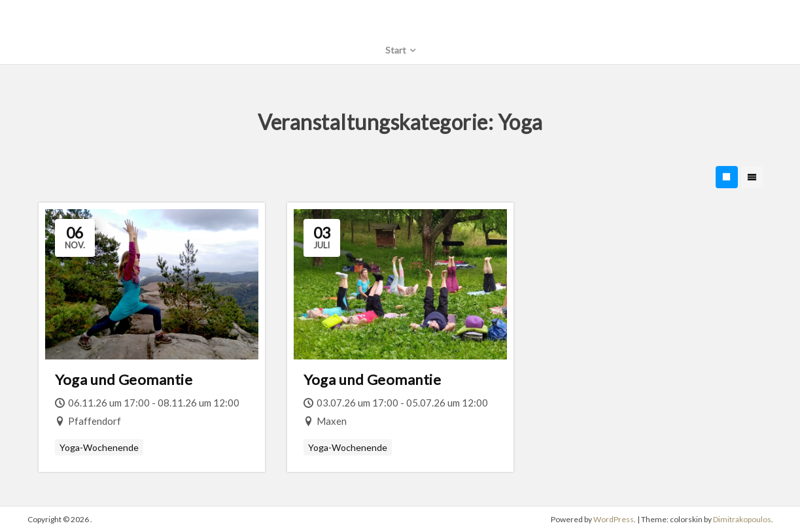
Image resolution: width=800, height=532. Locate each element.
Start (396, 50)
